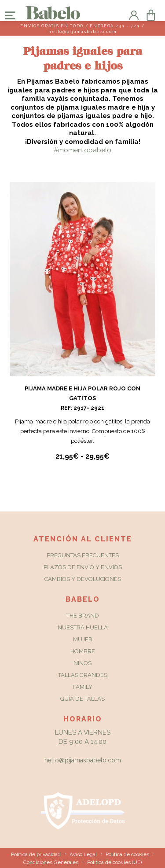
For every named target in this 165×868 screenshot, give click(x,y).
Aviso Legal (83, 854)
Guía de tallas (82, 699)
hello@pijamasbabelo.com (83, 760)
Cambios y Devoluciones (83, 579)
